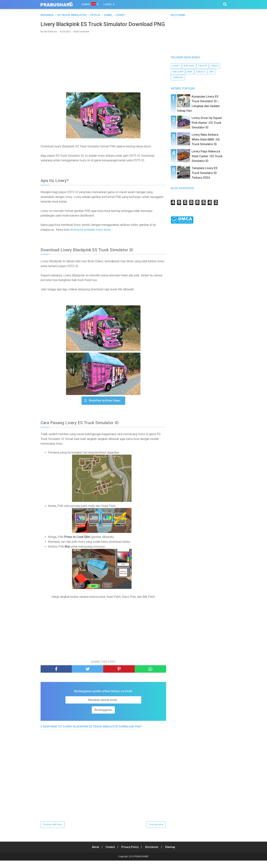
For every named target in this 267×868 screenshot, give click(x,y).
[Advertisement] (103, 70)
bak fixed (189, 66)
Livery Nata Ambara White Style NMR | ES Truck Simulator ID (206, 139)
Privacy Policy (130, 854)
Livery (108, 4)
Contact (110, 854)
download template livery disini (90, 237)
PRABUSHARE (142, 864)
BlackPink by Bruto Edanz (105, 408)
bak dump (178, 72)
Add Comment (81, 39)
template (178, 78)
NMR (190, 72)
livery (176, 66)
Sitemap (171, 854)
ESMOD (89, 4)
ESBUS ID (201, 72)
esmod (215, 66)
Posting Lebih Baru (53, 832)
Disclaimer (152, 854)
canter (203, 66)
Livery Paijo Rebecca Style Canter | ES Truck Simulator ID (207, 156)
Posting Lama (156, 832)
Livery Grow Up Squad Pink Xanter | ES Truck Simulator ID (207, 123)
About (94, 854)
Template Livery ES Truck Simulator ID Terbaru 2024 (205, 173)
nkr (212, 72)
